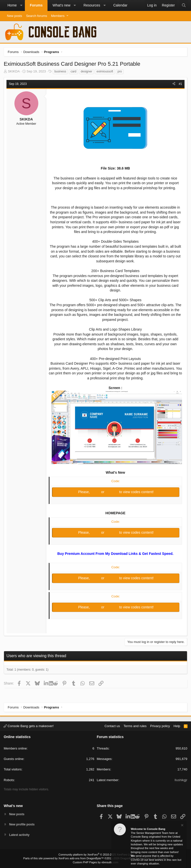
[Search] (184, 5)
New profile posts (23, 824)
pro (120, 71)
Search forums (37, 16)
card (73, 71)
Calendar (120, 5)
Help (177, 725)
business (60, 71)
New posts (15, 16)
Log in (96, 492)
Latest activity (20, 835)
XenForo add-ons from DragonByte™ (81, 858)
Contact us (112, 725)
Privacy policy (160, 725)
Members (58, 16)
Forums (36, 5)
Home (12, 5)
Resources (92, 5)
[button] (21, 5)
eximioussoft (105, 71)
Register (112, 492)
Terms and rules (135, 725)
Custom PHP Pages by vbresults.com (95, 862)
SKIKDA (14, 71)
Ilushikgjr (181, 780)
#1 (180, 84)
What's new (61, 5)
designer (87, 71)
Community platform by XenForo (95, 855)
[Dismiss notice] (182, 826)
